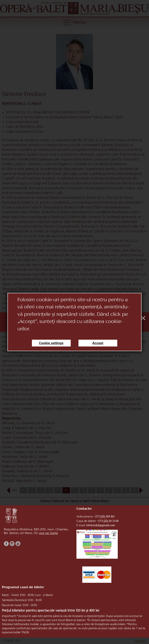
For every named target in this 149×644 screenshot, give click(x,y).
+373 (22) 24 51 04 (108, 521)
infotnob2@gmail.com (101, 526)
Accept (98, 343)
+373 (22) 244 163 (104, 517)
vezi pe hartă (48, 533)
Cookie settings (51, 343)
